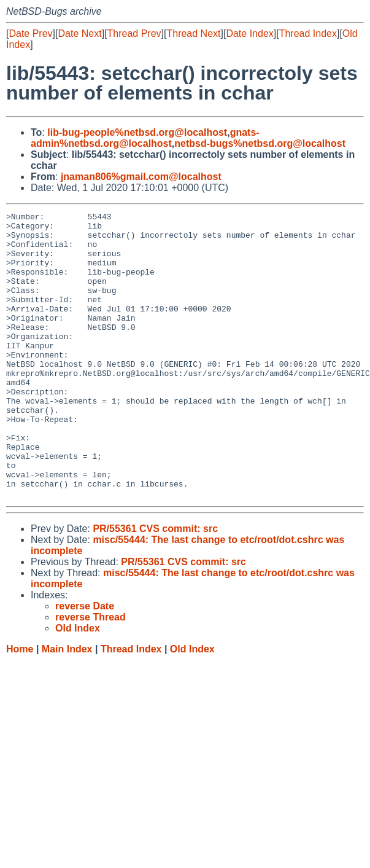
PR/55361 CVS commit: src (155, 586)
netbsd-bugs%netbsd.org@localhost (260, 143)
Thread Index (308, 33)
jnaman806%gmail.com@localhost (141, 177)
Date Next (79, 33)
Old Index (192, 706)
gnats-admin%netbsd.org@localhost (145, 138)
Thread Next (193, 33)
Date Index (249, 33)
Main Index (67, 706)
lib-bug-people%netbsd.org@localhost (137, 132)
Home (20, 706)
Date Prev (30, 33)
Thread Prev (134, 33)
